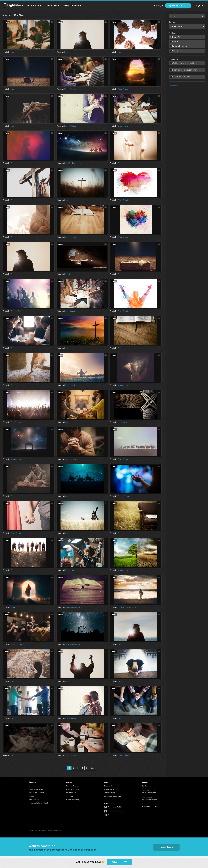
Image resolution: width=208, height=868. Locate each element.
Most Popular (71, 793)
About (31, 786)
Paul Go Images (17, 422)
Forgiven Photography (127, 607)
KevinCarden (123, 89)
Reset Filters (174, 86)
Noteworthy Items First (184, 63)
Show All (176, 37)
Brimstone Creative (72, 644)
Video (175, 51)
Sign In (199, 5)
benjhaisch (122, 422)
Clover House (16, 644)
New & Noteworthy (73, 799)
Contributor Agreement (112, 796)
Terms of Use (109, 786)
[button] (34, 5)
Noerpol (14, 607)
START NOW (119, 862)
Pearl (13, 52)
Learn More (166, 847)
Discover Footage (73, 789)
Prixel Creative (70, 126)
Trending (70, 796)
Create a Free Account (37, 789)
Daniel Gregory (124, 496)
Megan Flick (69, 570)
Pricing (159, 6)
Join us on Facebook (115, 811)
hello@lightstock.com (149, 806)
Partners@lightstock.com (151, 799)
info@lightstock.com (149, 793)
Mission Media (70, 385)
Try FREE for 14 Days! (178, 5)
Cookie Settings (110, 793)
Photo (175, 42)
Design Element (180, 46)
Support (31, 796)
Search (203, 16)
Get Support (146, 786)
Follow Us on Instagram (116, 815)
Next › (93, 768)
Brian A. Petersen (18, 311)
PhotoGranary (70, 274)
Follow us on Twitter (115, 807)
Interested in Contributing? (38, 803)
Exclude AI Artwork (181, 77)
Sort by (172, 22)
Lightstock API (34, 799)
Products (173, 33)
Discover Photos (72, 786)
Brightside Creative (72, 607)
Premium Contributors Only (185, 70)
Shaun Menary (70, 89)
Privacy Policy (109, 789)
